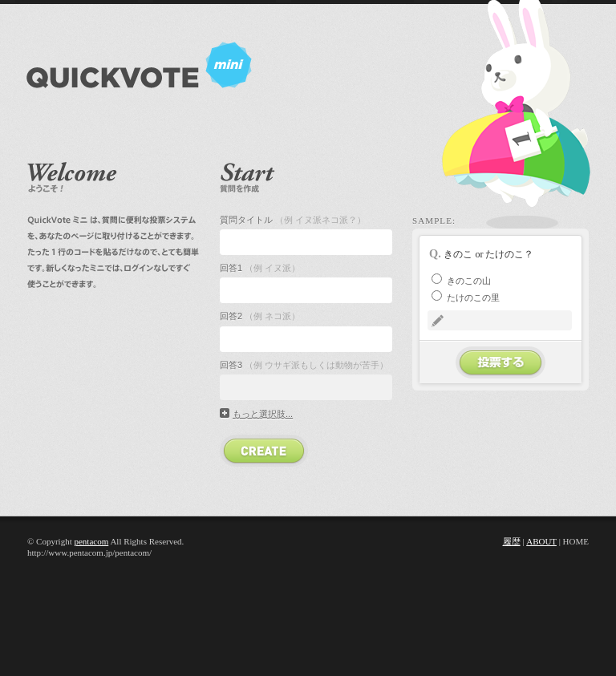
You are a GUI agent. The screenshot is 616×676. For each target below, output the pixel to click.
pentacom (91, 541)
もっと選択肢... (263, 414)
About (541, 541)
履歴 (512, 541)
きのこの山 (461, 281)
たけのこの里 (466, 298)
